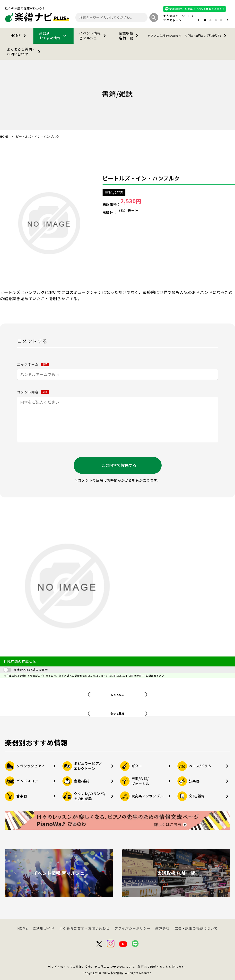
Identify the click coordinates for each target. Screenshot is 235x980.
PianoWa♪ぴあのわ (188, 36)
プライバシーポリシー (132, 928)
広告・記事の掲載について (196, 928)
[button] (198, 20)
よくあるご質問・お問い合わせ (25, 51)
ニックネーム (33, 364)
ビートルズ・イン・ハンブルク (141, 178)
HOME (19, 36)
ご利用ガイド (44, 928)
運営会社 (162, 928)
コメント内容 (33, 392)
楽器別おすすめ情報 (53, 35)
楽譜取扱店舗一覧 (129, 35)
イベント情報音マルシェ (93, 35)
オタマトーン (172, 20)
